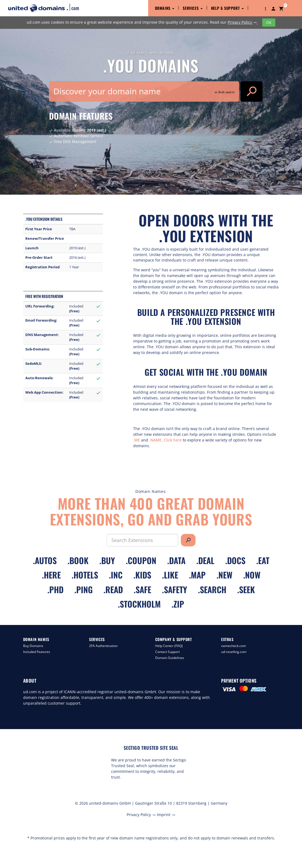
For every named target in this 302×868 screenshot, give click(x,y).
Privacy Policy (243, 22)
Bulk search (224, 92)
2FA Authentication (103, 646)
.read (113, 589)
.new (224, 575)
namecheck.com (234, 646)
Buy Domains (33, 646)
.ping (83, 589)
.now (252, 575)
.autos (45, 560)
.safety (175, 589)
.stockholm (139, 604)
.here (51, 575)
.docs (235, 560)
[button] (266, 8)
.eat (263, 560)
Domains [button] (165, 8)
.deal (205, 560)
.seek (246, 589)
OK (269, 22)
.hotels (85, 575)
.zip (178, 604)
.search (212, 589)
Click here (173, 440)
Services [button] (193, 8)
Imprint (166, 815)
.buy (107, 560)
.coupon (141, 560)
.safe (142, 589)
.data (176, 560)
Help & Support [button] (227, 8)
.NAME (155, 440)
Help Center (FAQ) (169, 646)
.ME (137, 440)
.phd (55, 589)
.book (78, 560)
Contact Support (167, 652)
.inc (116, 575)
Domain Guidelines (170, 658)
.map (197, 575)
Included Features (37, 652)
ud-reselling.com (234, 652)
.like (170, 575)
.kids (142, 575)
